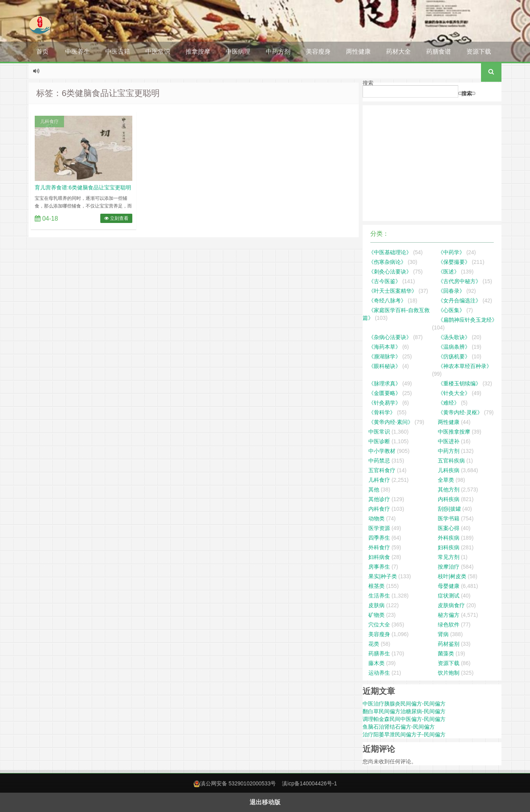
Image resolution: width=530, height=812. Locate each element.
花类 (374, 644)
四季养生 (379, 538)
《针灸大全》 (454, 393)
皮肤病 (376, 605)
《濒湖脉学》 (385, 356)
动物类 (376, 518)
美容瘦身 (318, 51)
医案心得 (449, 528)
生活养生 (379, 596)
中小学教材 (382, 451)
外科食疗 (379, 547)
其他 (374, 490)
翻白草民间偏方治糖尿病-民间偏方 (404, 711)
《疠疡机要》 (454, 356)
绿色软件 (449, 625)
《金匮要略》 (385, 393)
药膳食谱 (439, 51)
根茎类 (376, 586)
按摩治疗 (449, 567)
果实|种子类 (383, 576)
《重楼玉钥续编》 (459, 383)
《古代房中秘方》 (459, 281)
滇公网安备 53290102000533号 (238, 783)
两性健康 (358, 51)
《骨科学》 (382, 412)
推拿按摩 (198, 51)
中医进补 (449, 441)
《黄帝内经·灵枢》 (460, 412)
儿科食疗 (49, 122)
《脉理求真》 (385, 383)
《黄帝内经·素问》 (391, 422)
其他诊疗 (379, 499)
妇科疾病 (449, 547)
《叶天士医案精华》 (393, 291)
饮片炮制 (449, 673)
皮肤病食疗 (451, 605)
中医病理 (238, 51)
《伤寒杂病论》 (387, 262)
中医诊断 (379, 441)
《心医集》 (451, 310)
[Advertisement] (432, 163)
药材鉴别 (449, 644)
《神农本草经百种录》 (465, 366)
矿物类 (376, 615)
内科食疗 (379, 509)
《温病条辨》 (454, 347)
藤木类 (376, 663)
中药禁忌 (379, 461)
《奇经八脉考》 (387, 300)
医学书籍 (449, 518)
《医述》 (449, 272)
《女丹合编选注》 (459, 300)
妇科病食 (379, 557)
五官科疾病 (451, 461)
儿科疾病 (449, 470)
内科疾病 (449, 499)
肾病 (443, 634)
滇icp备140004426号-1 (309, 783)
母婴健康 (449, 586)
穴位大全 (379, 625)
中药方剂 (278, 51)
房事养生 (379, 567)
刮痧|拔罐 (449, 509)
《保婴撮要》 (454, 262)
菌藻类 (446, 653)
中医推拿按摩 (454, 432)
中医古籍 (118, 51)
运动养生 (379, 673)
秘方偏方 (449, 615)
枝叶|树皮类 (452, 576)
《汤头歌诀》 (454, 337)
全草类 (446, 480)
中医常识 (158, 51)
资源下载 (479, 51)
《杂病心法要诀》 (390, 337)
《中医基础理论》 (390, 252)
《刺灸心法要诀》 (390, 272)
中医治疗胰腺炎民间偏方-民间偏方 (404, 704)
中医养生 (78, 51)
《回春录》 (451, 291)
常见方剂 (449, 557)
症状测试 (449, 596)
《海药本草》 (385, 347)
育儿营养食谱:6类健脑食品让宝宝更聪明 (83, 187)
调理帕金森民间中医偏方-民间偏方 (404, 719)
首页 (42, 51)
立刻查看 (116, 218)
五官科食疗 (382, 470)
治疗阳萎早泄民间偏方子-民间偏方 (404, 734)
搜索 (368, 83)
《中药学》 (451, 252)
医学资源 (379, 528)
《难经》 (449, 403)
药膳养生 (379, 653)
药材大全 (398, 51)
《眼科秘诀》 (385, 366)
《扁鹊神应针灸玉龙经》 (468, 320)
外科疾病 (449, 538)
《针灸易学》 (385, 403)
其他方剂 (449, 490)
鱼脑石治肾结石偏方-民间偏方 (399, 727)
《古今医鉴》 (385, 281)
